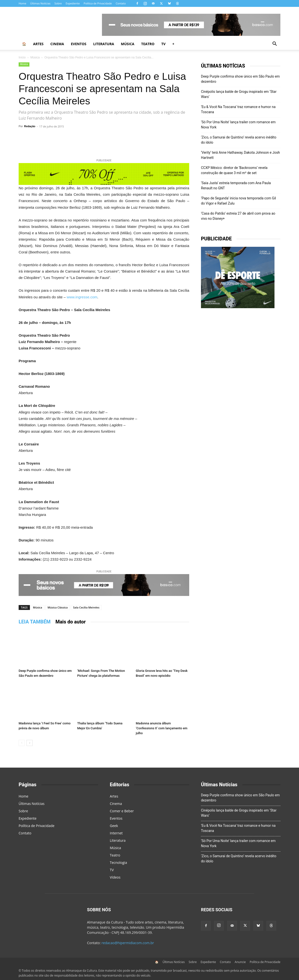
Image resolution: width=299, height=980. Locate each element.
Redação (30, 126)
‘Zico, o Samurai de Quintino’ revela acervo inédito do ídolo (239, 140)
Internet (116, 833)
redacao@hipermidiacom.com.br (128, 943)
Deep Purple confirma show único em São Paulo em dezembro (240, 79)
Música (128, 44)
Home (22, 3)
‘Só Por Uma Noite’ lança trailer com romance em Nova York (238, 125)
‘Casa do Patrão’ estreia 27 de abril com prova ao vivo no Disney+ (238, 216)
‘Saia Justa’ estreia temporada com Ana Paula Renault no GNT (236, 186)
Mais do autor (71, 622)
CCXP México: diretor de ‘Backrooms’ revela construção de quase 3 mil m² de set (234, 170)
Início (22, 57)
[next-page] (30, 743)
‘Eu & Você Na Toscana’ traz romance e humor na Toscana (238, 109)
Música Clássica (58, 607)
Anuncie (240, 962)
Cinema (57, 44)
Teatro (148, 44)
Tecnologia (118, 863)
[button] (274, 44)
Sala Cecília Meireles (86, 607)
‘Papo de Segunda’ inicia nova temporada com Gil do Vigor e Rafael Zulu (238, 201)
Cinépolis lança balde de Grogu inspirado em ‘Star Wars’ (239, 94)
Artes (38, 44)
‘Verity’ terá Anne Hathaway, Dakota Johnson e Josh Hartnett (240, 155)
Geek (114, 826)
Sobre (58, 3)
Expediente (73, 3)
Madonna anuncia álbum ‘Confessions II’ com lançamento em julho (162, 728)
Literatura (104, 44)
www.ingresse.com (82, 297)
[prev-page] (22, 743)
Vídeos (115, 877)
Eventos (79, 44)
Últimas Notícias (40, 3)
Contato (121, 3)
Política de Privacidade (98, 3)
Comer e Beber (122, 811)
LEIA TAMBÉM (35, 622)
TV (163, 44)
